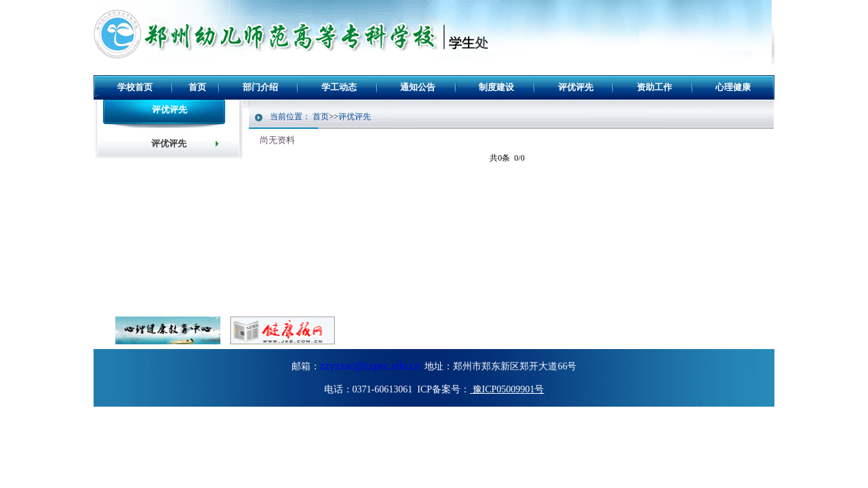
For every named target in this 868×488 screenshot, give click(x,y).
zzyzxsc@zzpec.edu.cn (370, 366)
